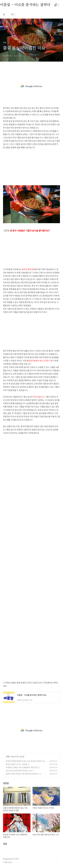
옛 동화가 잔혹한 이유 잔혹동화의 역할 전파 (22, 767)
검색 (52, 5)
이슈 (8, 756)
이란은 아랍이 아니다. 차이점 (16, 764)
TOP (58, 860)
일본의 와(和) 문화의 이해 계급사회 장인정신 (22, 774)
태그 (13, 14)
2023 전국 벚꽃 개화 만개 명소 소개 (19, 771)
